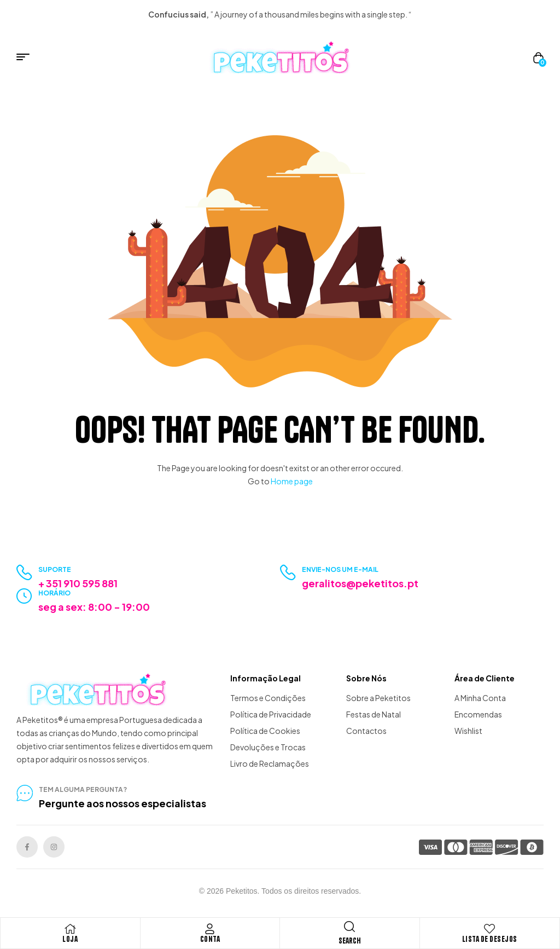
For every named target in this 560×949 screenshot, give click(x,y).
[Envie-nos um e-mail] (288, 573)
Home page (292, 481)
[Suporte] (24, 573)
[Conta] (210, 929)
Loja (70, 939)
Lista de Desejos (490, 939)
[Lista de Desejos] (489, 929)
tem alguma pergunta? (83, 789)
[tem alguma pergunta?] (25, 793)
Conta (210, 939)
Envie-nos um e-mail (340, 569)
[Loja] (70, 929)
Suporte (55, 569)
